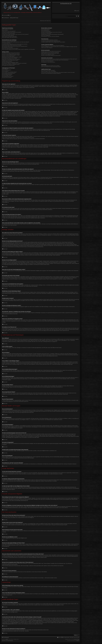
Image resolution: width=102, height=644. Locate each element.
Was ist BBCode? (5, 69)
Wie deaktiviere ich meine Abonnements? (48, 62)
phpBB (7, 639)
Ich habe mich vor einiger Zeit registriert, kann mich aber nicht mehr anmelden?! (15, 34)
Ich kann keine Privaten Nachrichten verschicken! (49, 40)
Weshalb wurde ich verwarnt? (7, 61)
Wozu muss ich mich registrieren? (8, 29)
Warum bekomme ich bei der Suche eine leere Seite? (50, 53)
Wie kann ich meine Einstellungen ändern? (9, 41)
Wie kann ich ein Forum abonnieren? (47, 61)
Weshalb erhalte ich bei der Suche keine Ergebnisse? (50, 52)
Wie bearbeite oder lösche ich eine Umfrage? (10, 58)
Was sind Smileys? (5, 71)
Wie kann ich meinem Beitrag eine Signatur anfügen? (11, 55)
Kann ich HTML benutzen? (7, 70)
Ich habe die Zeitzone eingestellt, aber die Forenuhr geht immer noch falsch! (15, 44)
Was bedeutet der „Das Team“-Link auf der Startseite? (50, 36)
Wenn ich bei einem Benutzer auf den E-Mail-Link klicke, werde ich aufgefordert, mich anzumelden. (19, 49)
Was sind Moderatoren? (45, 30)
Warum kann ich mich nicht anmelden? (9, 33)
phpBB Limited (66, 193)
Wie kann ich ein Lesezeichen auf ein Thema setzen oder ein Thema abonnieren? (55, 60)
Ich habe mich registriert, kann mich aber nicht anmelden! (12, 32)
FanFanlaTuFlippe (77, 639)
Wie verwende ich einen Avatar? (8, 47)
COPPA (62, 111)
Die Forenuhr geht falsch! (6, 43)
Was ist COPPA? (5, 30)
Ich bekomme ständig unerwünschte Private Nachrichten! (51, 41)
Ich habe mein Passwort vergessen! (8, 35)
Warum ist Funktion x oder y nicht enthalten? (49, 71)
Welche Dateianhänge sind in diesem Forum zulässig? (50, 66)
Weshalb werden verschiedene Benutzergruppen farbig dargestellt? (52, 34)
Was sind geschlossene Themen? (8, 76)
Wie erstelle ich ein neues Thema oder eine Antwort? (11, 53)
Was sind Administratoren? (46, 29)
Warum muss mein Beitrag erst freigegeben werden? (11, 64)
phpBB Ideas (54, 611)
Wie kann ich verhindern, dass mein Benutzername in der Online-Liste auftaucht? (16, 42)
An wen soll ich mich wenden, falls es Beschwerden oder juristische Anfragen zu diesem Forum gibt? (58, 72)
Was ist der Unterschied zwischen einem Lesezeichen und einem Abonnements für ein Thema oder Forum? (59, 59)
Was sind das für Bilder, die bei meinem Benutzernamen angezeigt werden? (15, 46)
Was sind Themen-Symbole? (7, 77)
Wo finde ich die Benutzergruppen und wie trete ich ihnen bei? (52, 32)
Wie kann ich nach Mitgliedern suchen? (48, 54)
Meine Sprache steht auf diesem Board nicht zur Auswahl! (12, 45)
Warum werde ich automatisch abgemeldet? (9, 36)
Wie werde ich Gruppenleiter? (46, 33)
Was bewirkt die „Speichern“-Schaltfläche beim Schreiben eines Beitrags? (14, 63)
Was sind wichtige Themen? (7, 75)
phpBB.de (74, 193)
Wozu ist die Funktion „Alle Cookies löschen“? (10, 37)
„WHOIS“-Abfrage (7, 619)
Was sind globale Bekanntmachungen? (9, 73)
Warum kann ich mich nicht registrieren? (9, 31)
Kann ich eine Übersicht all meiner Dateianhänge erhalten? (51, 67)
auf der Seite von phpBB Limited (34, 605)
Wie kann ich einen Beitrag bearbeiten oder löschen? (11, 54)
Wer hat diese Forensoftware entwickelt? (48, 70)
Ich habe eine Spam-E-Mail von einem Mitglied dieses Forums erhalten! (53, 42)
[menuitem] (77, 11)
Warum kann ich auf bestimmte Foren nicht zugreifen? (11, 59)
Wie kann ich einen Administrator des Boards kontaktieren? (51, 73)
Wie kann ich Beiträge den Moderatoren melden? (10, 62)
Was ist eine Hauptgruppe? (46, 35)
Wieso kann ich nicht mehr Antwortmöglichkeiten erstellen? (12, 57)
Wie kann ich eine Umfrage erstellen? (8, 56)
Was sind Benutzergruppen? (46, 31)
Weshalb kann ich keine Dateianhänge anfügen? (10, 60)
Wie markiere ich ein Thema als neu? (8, 65)
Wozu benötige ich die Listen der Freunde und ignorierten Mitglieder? (53, 46)
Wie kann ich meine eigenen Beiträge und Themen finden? (51, 55)
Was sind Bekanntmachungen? (7, 74)
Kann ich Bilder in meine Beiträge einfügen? (9, 72)
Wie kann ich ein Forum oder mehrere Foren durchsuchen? (51, 51)
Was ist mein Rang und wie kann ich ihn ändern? (10, 48)
